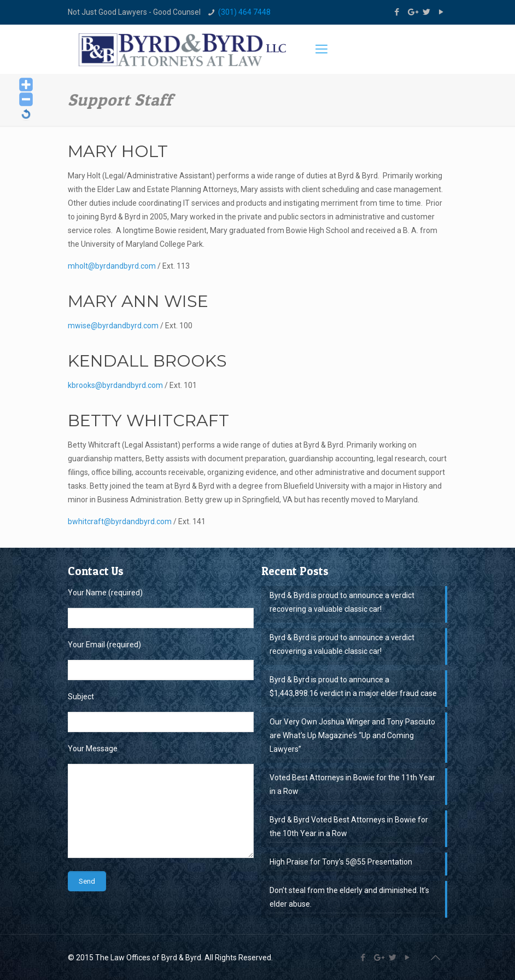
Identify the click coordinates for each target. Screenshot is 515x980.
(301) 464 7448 (244, 12)
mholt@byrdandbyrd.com (112, 266)
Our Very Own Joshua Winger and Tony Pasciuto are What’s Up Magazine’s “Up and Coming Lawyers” (352, 735)
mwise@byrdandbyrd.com (113, 326)
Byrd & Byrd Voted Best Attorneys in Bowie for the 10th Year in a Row (349, 827)
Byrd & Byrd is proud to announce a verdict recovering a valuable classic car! (342, 602)
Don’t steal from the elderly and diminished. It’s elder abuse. (349, 897)
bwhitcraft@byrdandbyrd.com (120, 521)
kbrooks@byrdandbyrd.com (115, 385)
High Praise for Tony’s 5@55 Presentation (341, 862)
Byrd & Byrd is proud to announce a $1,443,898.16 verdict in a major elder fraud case (353, 686)
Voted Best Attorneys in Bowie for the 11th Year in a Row (352, 784)
